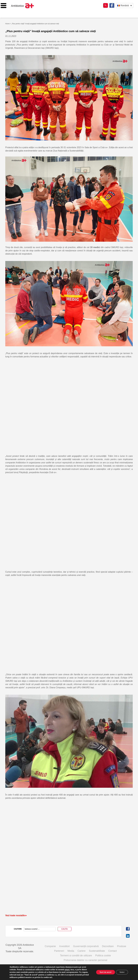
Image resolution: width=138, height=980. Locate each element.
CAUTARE (18, 929)
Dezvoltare (108, 946)
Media (71, 951)
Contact (113, 951)
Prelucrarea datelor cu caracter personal (85, 960)
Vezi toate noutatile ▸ (16, 915)
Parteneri (59, 951)
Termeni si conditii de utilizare (76, 956)
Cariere (82, 951)
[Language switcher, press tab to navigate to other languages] (125, 6)
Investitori (64, 946)
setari (67, 970)
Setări (121, 972)
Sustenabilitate (97, 951)
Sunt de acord (104, 972)
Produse (122, 946)
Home (7, 24)
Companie (50, 946)
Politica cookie (103, 956)
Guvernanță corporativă (86, 946)
